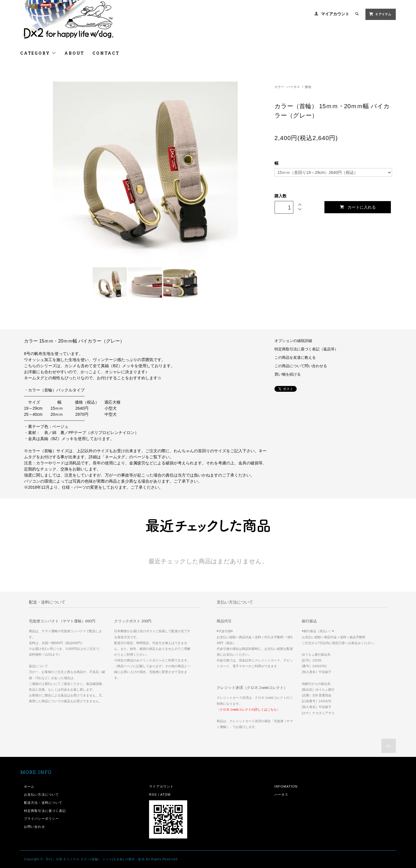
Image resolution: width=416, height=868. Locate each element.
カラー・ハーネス (287, 87)
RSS (153, 795)
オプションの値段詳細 (293, 341)
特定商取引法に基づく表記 (45, 811)
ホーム (29, 786)
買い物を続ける (288, 374)
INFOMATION (286, 786)
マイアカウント (335, 14)
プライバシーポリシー (41, 819)
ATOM (166, 795)
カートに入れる (358, 207)
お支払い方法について (41, 795)
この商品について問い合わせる (301, 366)
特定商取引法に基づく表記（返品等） (306, 349)
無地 (308, 87)
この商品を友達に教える (295, 358)
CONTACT (106, 53)
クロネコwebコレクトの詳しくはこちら (248, 709)
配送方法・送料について (43, 803)
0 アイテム (380, 14)
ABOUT (74, 53)
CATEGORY (38, 53)
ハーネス (281, 795)
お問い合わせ (35, 827)
